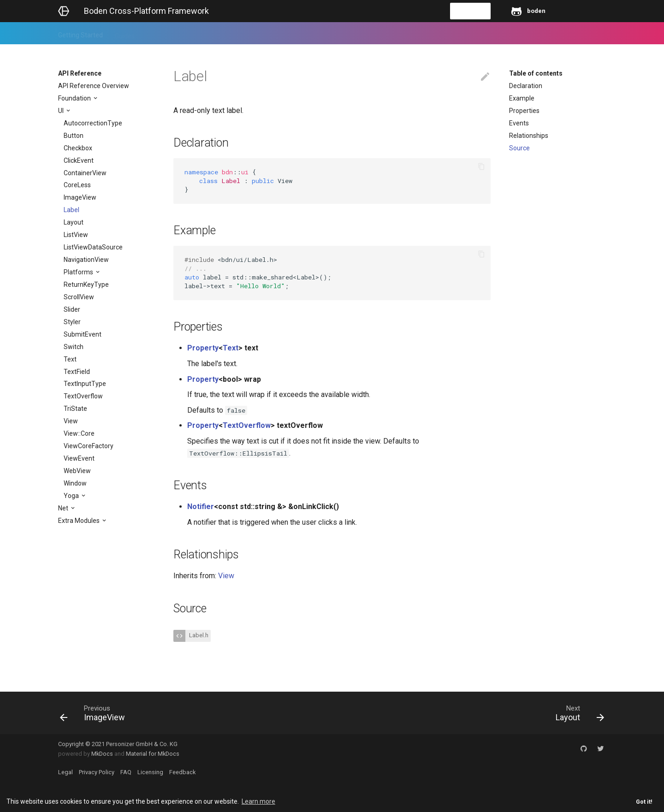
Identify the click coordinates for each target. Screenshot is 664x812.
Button (74, 136)
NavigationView (86, 260)
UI (62, 111)
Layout (74, 222)
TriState (75, 409)
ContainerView (85, 173)
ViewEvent (79, 458)
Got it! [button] (644, 802)
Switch (74, 347)
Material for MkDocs (153, 754)
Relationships (529, 136)
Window (75, 483)
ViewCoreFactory (89, 446)
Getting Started (80, 33)
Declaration (526, 86)
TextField (77, 372)
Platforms (79, 272)
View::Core (79, 433)
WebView (77, 471)
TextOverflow (83, 396)
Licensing (150, 772)
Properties (524, 111)
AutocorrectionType (93, 123)
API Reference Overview (94, 86)
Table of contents (536, 73)
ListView (76, 235)
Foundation (75, 98)
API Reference (168, 33)
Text (70, 359)
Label (71, 210)
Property (203, 348)
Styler (72, 322)
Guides (125, 33)
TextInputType (85, 384)
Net (64, 508)
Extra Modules (80, 521)
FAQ (126, 772)
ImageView (80, 197)
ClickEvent (79, 160)
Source (519, 148)
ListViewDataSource (93, 247)
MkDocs (102, 754)
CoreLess (77, 185)
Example (522, 98)
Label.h (198, 635)
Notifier (201, 507)
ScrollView (79, 297)
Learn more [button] (258, 801)
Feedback (215, 33)
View (71, 421)
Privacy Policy (97, 772)
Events (519, 123)
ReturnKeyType (86, 284)
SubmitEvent (83, 334)
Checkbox (78, 148)
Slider (72, 309)
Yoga (72, 496)
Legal (65, 772)
